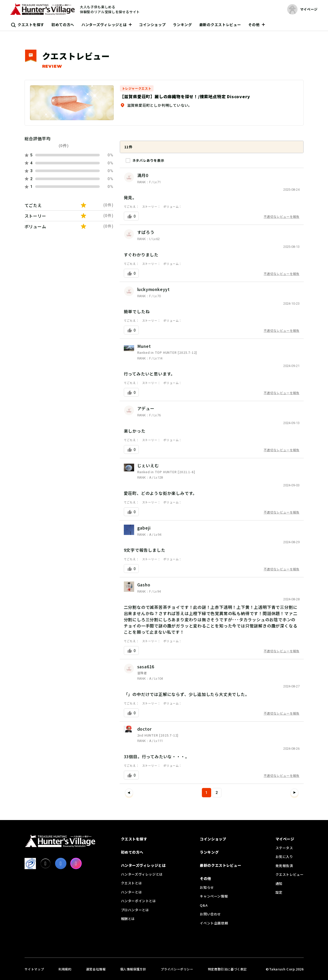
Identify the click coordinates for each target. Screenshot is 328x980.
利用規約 (65, 969)
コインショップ (152, 25)
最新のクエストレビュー (220, 25)
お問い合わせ (210, 914)
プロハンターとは (135, 910)
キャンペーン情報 (214, 896)
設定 (279, 892)
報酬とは (128, 919)
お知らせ (207, 887)
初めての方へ (63, 25)
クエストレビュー (290, 874)
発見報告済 (284, 866)
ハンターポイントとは (139, 901)
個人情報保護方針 (133, 969)
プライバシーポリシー (177, 969)
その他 (254, 25)
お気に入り (284, 857)
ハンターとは (132, 892)
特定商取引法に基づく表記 (227, 969)
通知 (279, 883)
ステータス (284, 848)
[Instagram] (76, 863)
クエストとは (132, 883)
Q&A (204, 905)
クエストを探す (31, 25)
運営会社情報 (96, 969)
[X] (45, 863)
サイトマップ (34, 969)
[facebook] (61, 863)
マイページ (285, 839)
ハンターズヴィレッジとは (104, 25)
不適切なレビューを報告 (282, 216)
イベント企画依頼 (214, 923)
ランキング (182, 25)
